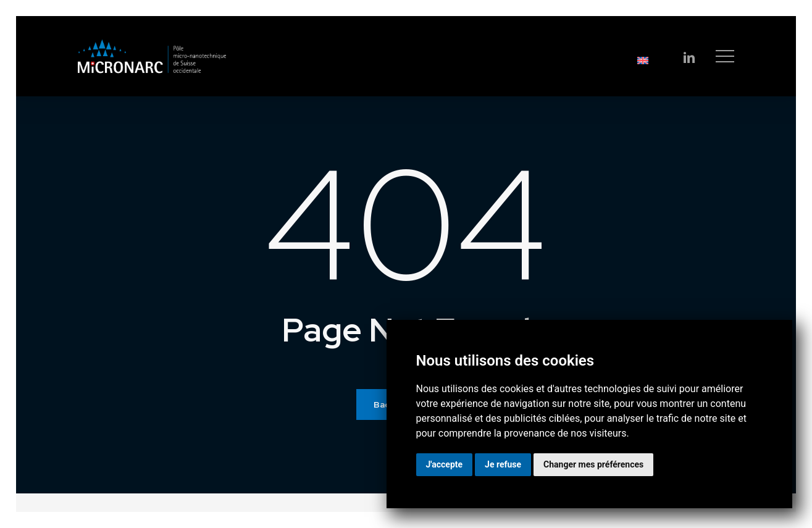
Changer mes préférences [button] (593, 464)
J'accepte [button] (445, 464)
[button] (725, 57)
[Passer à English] (587, 60)
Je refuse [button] (503, 464)
